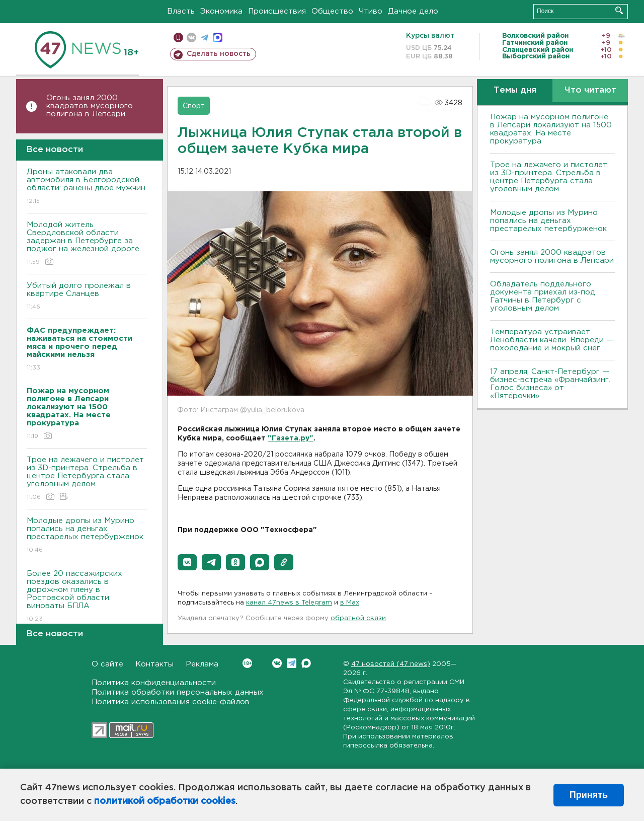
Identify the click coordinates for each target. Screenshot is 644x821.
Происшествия (277, 11)
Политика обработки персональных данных (178, 692)
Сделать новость (219, 54)
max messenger (218, 38)
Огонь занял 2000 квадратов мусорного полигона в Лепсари (90, 106)
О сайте (107, 664)
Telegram (292, 663)
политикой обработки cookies (165, 801)
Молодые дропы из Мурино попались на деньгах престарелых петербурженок (87, 536)
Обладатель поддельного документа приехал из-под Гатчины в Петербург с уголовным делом (543, 296)
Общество (332, 11)
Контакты (154, 664)
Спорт (194, 106)
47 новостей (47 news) (391, 664)
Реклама (202, 664)
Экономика (221, 11)
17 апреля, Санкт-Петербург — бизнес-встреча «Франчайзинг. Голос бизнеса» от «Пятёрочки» (550, 384)
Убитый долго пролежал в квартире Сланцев (87, 297)
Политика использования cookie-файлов (171, 702)
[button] (187, 562)
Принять (589, 795)
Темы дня (515, 90)
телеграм (205, 38)
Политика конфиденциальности (154, 683)
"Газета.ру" (291, 438)
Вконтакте (247, 663)
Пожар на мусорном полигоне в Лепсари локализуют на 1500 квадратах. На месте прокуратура (551, 129)
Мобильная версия (178, 38)
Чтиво (371, 11)
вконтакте (191, 38)
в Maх (350, 603)
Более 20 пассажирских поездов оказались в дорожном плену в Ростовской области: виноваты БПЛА (87, 597)
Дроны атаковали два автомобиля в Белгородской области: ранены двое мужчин (87, 187)
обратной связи (358, 618)
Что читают (590, 90)
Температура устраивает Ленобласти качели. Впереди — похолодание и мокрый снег (552, 340)
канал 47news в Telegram (289, 603)
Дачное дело (413, 11)
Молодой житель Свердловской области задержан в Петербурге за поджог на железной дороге (87, 244)
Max (306, 663)
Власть (181, 11)
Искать (619, 10)
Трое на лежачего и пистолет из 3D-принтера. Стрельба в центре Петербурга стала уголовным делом (87, 479)
